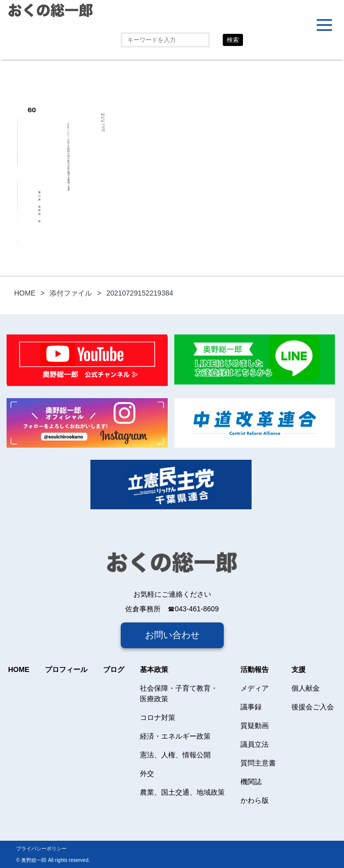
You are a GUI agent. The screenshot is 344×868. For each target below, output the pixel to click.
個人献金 (306, 688)
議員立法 (255, 744)
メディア (255, 688)
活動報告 (255, 669)
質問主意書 (258, 763)
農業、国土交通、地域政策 (182, 792)
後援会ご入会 (313, 707)
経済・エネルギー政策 (175, 736)
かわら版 (255, 800)
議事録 (251, 707)
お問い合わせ (172, 635)
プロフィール (66, 669)
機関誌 (251, 782)
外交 (147, 774)
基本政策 (154, 669)
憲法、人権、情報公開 (175, 755)
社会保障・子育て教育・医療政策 (179, 693)
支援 (299, 669)
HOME (19, 669)
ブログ (114, 669)
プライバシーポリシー (41, 849)
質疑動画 (255, 726)
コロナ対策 (158, 717)
